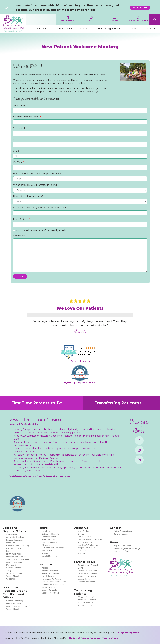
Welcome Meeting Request (89, 597)
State (16, 151)
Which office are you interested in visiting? (36, 185)
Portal (91, 20)
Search (155, 19)
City (15, 139)
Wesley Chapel (13, 576)
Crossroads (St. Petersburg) (18, 546)
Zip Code (18, 162)
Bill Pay (115, 20)
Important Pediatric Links (23, 424)
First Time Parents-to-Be (37, 403)
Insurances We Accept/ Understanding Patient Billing (54, 580)
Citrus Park (11, 543)
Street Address (21, 128)
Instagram (139, 450)
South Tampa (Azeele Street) (18, 559)
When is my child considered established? (36, 464)
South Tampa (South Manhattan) (15, 564)
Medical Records (68, 20)
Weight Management (51, 556)
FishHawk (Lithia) (13, 548)
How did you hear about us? (28, 196)
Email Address (21, 219)
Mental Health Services (78, 461)
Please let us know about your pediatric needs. (38, 174)
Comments (19, 236)
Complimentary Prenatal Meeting (88, 566)
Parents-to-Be (64, 29)
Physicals (46, 545)
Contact (133, 29)
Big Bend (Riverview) (15, 537)
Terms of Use (110, 638)
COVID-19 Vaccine (50, 542)
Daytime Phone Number (26, 117)
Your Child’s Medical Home (89, 545)
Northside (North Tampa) (16, 557)
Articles (45, 568)
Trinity (9, 571)
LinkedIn (139, 460)
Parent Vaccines (49, 539)
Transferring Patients (109, 29)
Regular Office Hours (122, 546)
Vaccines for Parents (51, 593)
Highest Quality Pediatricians (80, 383)
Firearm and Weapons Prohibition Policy (51, 575)
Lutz (8, 551)
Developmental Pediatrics (47, 461)
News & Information (86, 531)
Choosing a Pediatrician (88, 571)
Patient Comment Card (123, 531)
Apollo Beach (12, 534)
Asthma (45, 553)
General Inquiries (121, 534)
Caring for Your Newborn (88, 573)
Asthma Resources (50, 571)
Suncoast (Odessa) (14, 568)
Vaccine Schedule (49, 590)
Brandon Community (15, 540)
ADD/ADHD (47, 551)
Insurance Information (87, 600)
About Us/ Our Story (86, 542)
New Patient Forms (86, 603)
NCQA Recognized (129, 633)
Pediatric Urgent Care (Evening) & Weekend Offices (127, 550)
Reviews (81, 553)
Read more (142, 8)
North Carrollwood (14, 554)
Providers (152, 29)
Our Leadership (84, 537)
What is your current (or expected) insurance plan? (40, 208)
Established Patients (50, 534)
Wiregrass (11, 579)
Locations (42, 29)
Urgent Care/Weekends (138, 20)
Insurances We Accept (87, 576)
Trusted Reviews (80, 361)
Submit (20, 276)
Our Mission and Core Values (90, 539)
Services (85, 29)
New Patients (48, 531)
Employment (83, 534)
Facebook (139, 440)
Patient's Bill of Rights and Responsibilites (53, 586)
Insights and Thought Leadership (86, 549)
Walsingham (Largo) (15, 573)
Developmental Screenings (53, 548)
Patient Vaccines (49, 537)
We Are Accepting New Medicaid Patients (36, 458)
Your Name (19, 105)
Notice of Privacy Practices (85, 638)
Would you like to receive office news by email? (41, 230)
